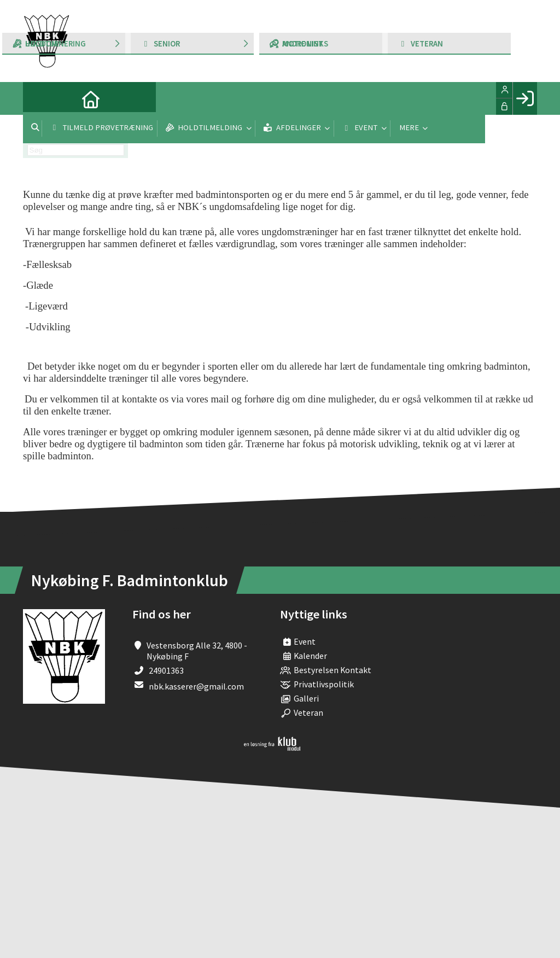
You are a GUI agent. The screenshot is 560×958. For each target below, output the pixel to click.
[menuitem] (39, 98)
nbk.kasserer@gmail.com (196, 686)
